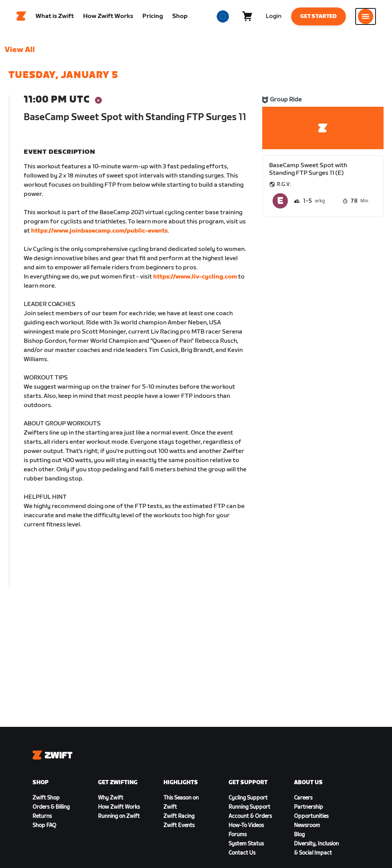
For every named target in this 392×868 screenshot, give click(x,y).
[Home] (21, 17)
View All (20, 52)
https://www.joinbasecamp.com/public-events (99, 233)
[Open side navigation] (366, 17)
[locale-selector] (223, 17)
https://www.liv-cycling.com (195, 279)
